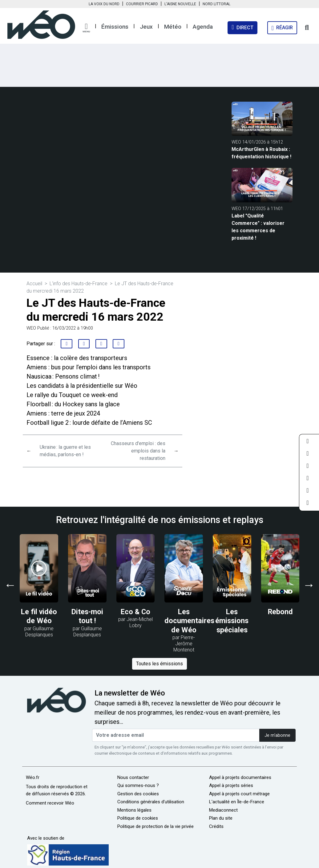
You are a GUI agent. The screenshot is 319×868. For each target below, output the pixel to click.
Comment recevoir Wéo (50, 803)
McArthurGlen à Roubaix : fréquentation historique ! (261, 153)
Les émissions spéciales (232, 621)
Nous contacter (133, 777)
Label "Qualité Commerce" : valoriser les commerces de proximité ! (258, 227)
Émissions (115, 27)
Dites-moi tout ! (87, 616)
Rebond (280, 612)
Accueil (34, 284)
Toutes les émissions (159, 664)
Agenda (203, 27)
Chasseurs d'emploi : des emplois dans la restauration (138, 451)
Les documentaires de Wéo (189, 621)
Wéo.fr (33, 777)
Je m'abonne (277, 735)
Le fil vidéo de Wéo (39, 616)
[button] (86, 28)
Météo (173, 27)
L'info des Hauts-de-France (79, 284)
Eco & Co (135, 612)
